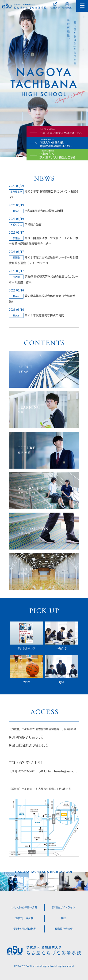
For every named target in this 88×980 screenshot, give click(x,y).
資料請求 (67, 8)
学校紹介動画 (33, 224)
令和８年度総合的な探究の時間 (44, 315)
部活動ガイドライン (64, 907)
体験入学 (55, 8)
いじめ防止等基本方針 (24, 907)
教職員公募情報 (64, 929)
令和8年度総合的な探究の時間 (44, 211)
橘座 (64, 918)
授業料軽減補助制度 (24, 929)
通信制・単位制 (24, 918)
